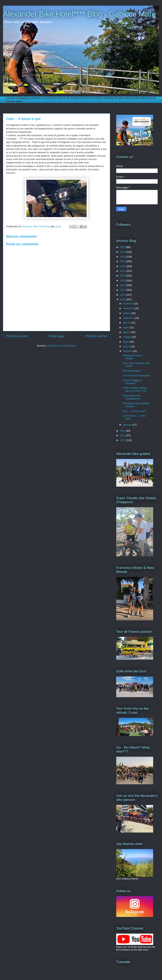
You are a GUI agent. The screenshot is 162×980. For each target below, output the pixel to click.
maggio (127, 337)
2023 (123, 261)
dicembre (128, 304)
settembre (129, 318)
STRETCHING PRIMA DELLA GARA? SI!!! (134, 389)
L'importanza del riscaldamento (131, 397)
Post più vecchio (96, 336)
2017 (123, 290)
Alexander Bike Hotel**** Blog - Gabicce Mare (79, 14)
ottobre (127, 313)
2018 (123, 285)
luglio (126, 327)
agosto (127, 323)
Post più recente (17, 336)
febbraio (128, 351)
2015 (123, 299)
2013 (123, 435)
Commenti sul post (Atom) (62, 346)
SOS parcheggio (131, 371)
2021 (123, 271)
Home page (56, 336)
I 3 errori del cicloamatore (136, 376)
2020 (123, 276)
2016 (123, 295)
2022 (123, 266)
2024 (123, 257)
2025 (123, 252)
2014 (123, 431)
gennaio (128, 425)
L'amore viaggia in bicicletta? (132, 382)
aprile (126, 342)
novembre (129, 308)
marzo (127, 346)
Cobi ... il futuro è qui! (134, 411)
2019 (123, 280)
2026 (123, 247)
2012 (123, 440)
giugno (127, 332)
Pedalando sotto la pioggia (132, 357)
